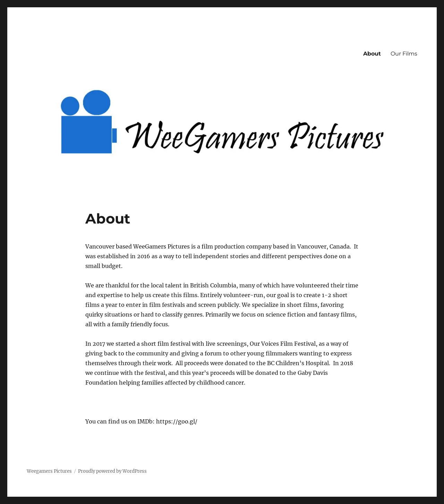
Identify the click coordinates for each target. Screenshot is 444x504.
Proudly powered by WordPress (112, 471)
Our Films (404, 54)
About (372, 54)
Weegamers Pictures (49, 471)
